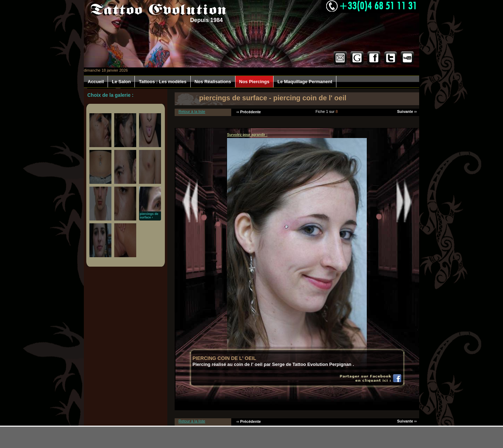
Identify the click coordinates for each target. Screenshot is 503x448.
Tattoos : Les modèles (162, 82)
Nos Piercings (254, 82)
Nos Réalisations (213, 82)
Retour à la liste (192, 111)
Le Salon (121, 82)
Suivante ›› (407, 111)
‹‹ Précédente (249, 112)
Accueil (96, 82)
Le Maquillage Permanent (305, 82)
